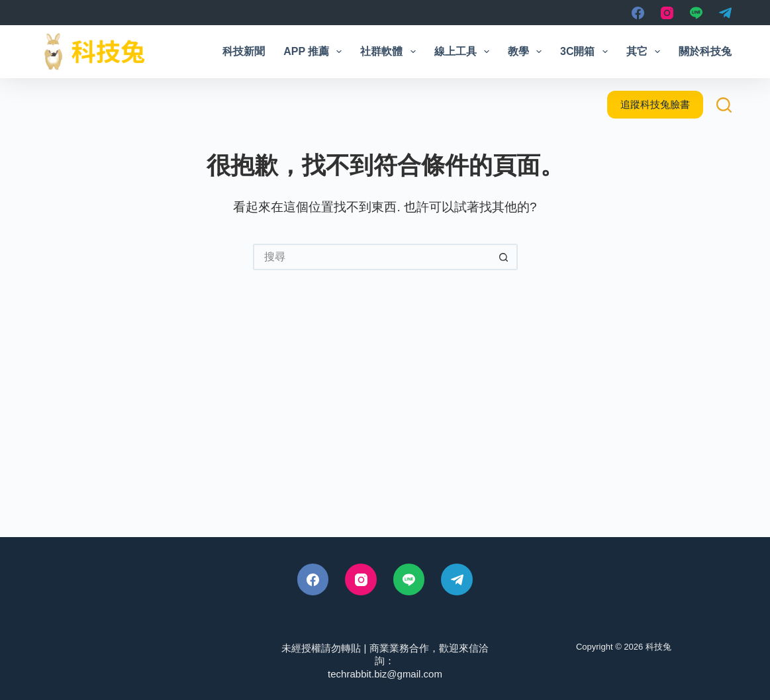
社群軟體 (390, 52)
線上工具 (464, 52)
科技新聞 (244, 51)
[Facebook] (638, 13)
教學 (527, 52)
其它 (646, 52)
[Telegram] (725, 13)
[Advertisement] (385, 425)
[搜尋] (724, 105)
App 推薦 (315, 52)
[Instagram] (667, 13)
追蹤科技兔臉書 (655, 104)
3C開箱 (587, 52)
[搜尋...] (372, 257)
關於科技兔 (705, 51)
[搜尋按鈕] (505, 257)
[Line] (696, 13)
